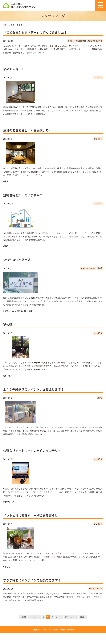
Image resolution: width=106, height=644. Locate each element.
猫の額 (8, 324)
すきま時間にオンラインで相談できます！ (32, 580)
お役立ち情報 (81, 41)
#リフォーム (9, 311)
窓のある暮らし (14, 69)
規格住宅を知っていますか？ (23, 195)
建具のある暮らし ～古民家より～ (27, 130)
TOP (5, 25)
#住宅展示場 (21, 311)
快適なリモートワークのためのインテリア (32, 450)
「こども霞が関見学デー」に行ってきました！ (35, 32)
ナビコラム (98, 77)
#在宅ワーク (9, 502)
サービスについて (96, 589)
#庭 (5, 376)
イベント (71, 41)
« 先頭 (23, 617)
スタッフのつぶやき (95, 41)
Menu (101, 7)
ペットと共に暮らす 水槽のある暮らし (31, 515)
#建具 (6, 181)
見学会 (100, 268)
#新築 (6, 246)
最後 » (83, 617)
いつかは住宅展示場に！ (20, 260)
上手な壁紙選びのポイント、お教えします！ (34, 389)
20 (67, 617)
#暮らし (11, 376)
